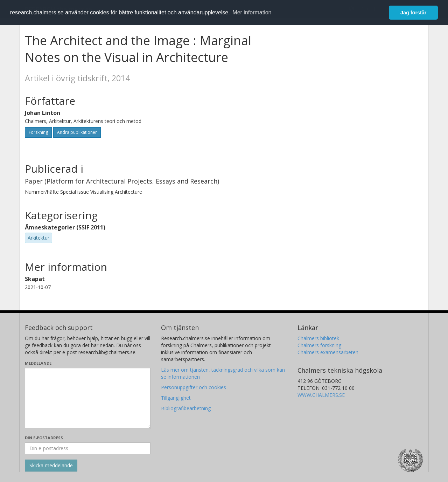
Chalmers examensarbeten (328, 352)
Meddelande (38, 363)
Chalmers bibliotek (318, 338)
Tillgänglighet (176, 398)
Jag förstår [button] (413, 13)
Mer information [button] (252, 12)
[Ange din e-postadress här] (88, 448)
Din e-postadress (44, 438)
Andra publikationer (77, 132)
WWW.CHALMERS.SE (321, 395)
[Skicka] (51, 466)
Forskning (38, 132)
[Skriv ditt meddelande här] (88, 398)
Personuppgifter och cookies (194, 387)
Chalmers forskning (319, 345)
